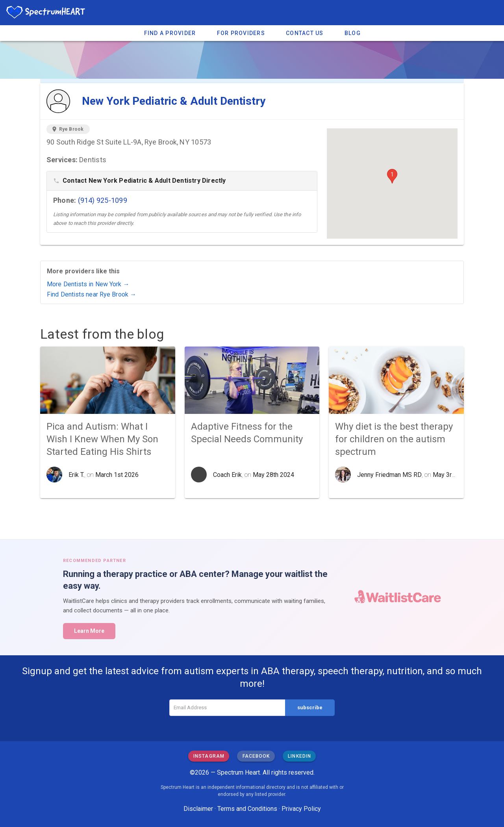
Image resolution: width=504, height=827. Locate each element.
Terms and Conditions (247, 809)
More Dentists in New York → (88, 284)
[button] (392, 176)
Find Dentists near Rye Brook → (92, 294)
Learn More (89, 631)
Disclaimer (198, 809)
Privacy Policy (301, 809)
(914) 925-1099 (103, 200)
